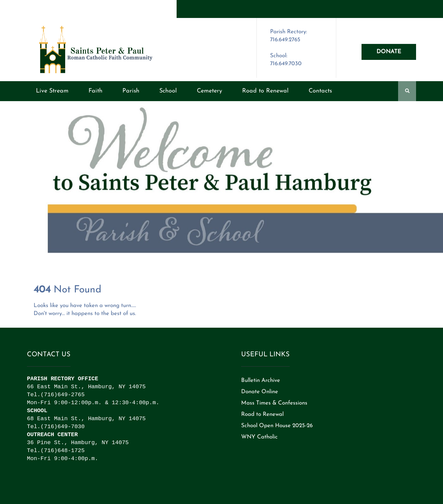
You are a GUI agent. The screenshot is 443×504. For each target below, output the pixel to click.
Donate (389, 52)
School (168, 91)
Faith (95, 91)
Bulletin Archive (261, 380)
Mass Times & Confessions (274, 403)
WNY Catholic (259, 437)
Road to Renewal (265, 91)
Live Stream (52, 91)
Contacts (320, 91)
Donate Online (260, 392)
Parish (131, 91)
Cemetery (210, 91)
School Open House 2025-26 (277, 426)
